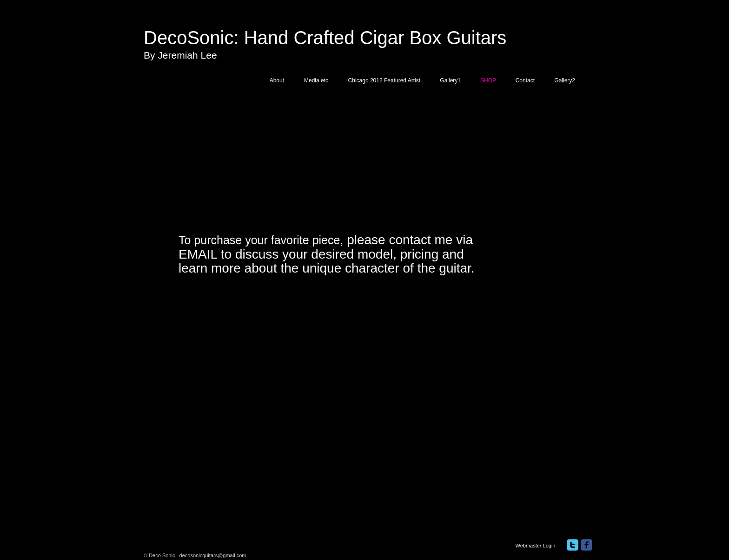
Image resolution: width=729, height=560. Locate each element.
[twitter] (573, 545)
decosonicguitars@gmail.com (213, 555)
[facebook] (587, 545)
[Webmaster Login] (535, 546)
